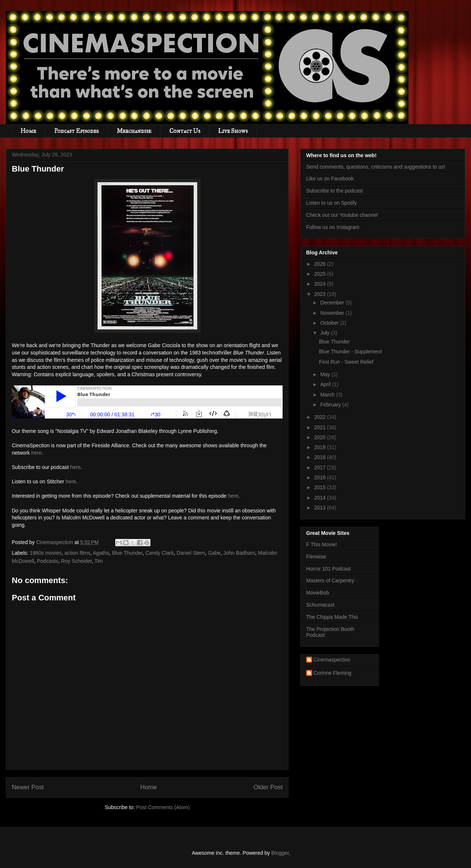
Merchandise (134, 131)
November (333, 313)
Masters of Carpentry (330, 581)
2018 (321, 457)
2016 (321, 477)
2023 (321, 294)
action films (77, 553)
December (333, 303)
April (326, 384)
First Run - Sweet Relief (346, 362)
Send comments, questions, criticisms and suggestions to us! (376, 167)
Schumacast (320, 605)
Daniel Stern (191, 553)
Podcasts (47, 561)
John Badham (239, 553)
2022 (321, 417)
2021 (321, 427)
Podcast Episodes (76, 131)
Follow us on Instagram (333, 227)
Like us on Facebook (330, 179)
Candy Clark (160, 553)
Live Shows (233, 131)
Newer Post (28, 787)
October (330, 323)
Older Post (268, 787)
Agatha (101, 553)
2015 (321, 487)
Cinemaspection (332, 660)
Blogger (280, 853)
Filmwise (316, 557)
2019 (321, 447)
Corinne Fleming (332, 673)
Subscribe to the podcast (334, 191)
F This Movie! (322, 544)
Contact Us (185, 131)
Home (28, 131)
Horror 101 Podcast (328, 569)
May (326, 374)
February (331, 405)
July (325, 333)
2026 (321, 264)
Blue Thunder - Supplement (350, 352)
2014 (321, 498)
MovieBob (318, 593)
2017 (321, 467)
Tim (99, 561)
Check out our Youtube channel (342, 215)
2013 (321, 508)
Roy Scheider (76, 561)
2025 (321, 274)
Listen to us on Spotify (332, 203)
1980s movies (46, 553)
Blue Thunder (127, 553)
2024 (321, 284)
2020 (321, 437)
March (328, 395)
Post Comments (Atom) (163, 807)
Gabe (214, 553)
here (36, 453)
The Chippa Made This (332, 617)
